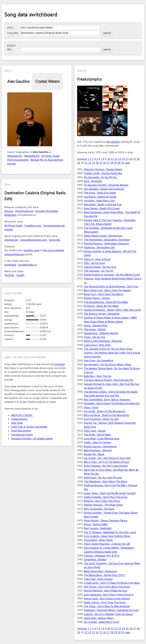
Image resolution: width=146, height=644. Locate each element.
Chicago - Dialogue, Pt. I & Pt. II (102, 556)
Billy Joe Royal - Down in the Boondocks (107, 415)
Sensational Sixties (22, 435)
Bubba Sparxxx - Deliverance (100, 446)
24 (97, 163)
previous (82, 159)
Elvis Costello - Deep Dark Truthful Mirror (107, 536)
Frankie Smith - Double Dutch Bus (103, 173)
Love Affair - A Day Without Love (102, 438)
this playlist (113, 142)
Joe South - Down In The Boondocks (105, 411)
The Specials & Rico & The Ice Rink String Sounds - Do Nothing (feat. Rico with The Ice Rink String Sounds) (112, 353)
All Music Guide (50, 156)
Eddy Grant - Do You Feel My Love (103, 477)
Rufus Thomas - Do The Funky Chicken (106, 466)
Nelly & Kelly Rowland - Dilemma (103, 341)
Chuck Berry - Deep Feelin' (99, 540)
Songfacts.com (33, 225)
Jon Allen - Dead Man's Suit (99, 201)
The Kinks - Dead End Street (100, 193)
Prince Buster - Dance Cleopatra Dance (106, 520)
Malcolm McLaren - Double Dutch (103, 169)
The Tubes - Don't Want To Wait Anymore (107, 606)
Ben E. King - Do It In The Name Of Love (107, 462)
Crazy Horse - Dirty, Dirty (97, 345)
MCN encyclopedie (18, 160)
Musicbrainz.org (24, 211)
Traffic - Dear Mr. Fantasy (98, 442)
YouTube (9, 275)
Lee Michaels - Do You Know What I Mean (108, 364)
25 (101, 163)
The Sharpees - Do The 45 (99, 271)
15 (127, 159)
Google (11, 164)
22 (90, 163)
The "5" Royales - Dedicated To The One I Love (110, 532)
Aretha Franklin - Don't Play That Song (106, 497)
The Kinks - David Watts (97, 435)
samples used (31, 250)
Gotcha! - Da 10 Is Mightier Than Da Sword (108, 614)
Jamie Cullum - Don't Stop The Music (105, 602)
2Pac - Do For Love (94, 263)
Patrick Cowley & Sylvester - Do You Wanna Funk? (112, 275)
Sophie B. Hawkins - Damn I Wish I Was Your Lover (112, 310)
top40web (10, 265)
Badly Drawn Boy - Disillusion (100, 571)
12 (116, 159)
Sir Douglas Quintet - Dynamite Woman (106, 185)
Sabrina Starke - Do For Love (100, 267)
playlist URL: (11, 47)
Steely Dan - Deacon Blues (99, 618)
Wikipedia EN (32, 156)
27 (108, 163)
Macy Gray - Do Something (99, 360)
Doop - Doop (91, 407)
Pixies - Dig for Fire (95, 337)
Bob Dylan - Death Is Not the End (103, 204)
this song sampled (53, 250)
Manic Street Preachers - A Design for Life (107, 544)
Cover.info (55, 240)
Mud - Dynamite (93, 181)
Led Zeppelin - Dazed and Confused (104, 189)
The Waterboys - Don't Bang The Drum (106, 481)
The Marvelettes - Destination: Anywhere (107, 240)
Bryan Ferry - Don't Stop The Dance (103, 294)
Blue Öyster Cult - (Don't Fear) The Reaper (107, 290)
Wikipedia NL (15, 156)
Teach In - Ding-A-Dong (97, 259)
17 (134, 159)
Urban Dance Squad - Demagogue (103, 236)
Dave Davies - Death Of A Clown (102, 208)
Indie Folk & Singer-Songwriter (29, 427)
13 (120, 159)
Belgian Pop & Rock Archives (47, 160)
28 (112, 163)
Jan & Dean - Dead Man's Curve (102, 622)
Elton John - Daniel (95, 431)
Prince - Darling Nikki (96, 524)
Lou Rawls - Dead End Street (100, 197)
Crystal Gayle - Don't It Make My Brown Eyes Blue (112, 583)
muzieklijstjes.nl (27, 265)
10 (109, 159)
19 (79, 163)
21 (86, 163)
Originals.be (11, 240)
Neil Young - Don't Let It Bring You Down (107, 587)
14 (123, 159)
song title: (13, 33)
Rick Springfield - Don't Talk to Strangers (107, 399)
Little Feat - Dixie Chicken (98, 579)
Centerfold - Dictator (95, 559)
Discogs (9, 211)
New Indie (17, 423)
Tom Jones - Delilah (95, 329)
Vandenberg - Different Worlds (101, 333)
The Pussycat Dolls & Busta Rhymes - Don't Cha (111, 286)
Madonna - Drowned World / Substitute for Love (111, 610)
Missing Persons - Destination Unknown (107, 243)
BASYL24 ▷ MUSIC (22, 415)
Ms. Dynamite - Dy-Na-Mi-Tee (100, 177)
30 (119, 163)
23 (93, 163)
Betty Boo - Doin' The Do (98, 376)
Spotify (20, 275)
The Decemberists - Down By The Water (106, 302)
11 (112, 159)
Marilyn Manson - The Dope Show (103, 505)
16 (131, 159)
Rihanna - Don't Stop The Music (102, 501)
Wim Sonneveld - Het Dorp (99, 509)
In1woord (59, 364)
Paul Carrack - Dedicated (98, 528)
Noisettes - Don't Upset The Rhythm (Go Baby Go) (112, 403)
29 (115, 163)
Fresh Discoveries (21, 431)
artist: (10, 27)
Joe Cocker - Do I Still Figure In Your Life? (107, 458)
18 (138, 159)
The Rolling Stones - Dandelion (102, 314)
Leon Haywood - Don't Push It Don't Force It (109, 595)
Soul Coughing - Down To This (101, 419)
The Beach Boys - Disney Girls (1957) (105, 575)
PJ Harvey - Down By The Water (101, 306)
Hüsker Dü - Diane (94, 454)
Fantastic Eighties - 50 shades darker (32, 438)
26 (105, 163)
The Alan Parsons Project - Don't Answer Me (108, 380)
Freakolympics (19, 419)
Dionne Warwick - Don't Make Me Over (106, 591)
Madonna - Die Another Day (99, 247)
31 (123, 163)
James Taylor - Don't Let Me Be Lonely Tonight (110, 493)
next (128, 163)
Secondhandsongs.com (34, 240)
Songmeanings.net (54, 225)
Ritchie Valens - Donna (97, 298)
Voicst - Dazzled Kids (96, 325)
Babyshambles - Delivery (98, 450)
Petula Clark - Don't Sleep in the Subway (107, 598)
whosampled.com (15, 254)
